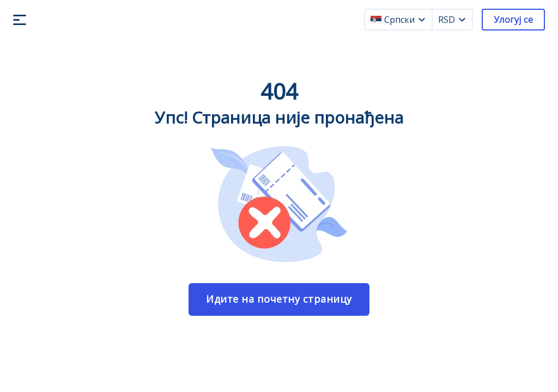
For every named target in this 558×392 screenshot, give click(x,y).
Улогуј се (513, 20)
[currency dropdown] (462, 20)
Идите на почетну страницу (279, 299)
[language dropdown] (422, 20)
